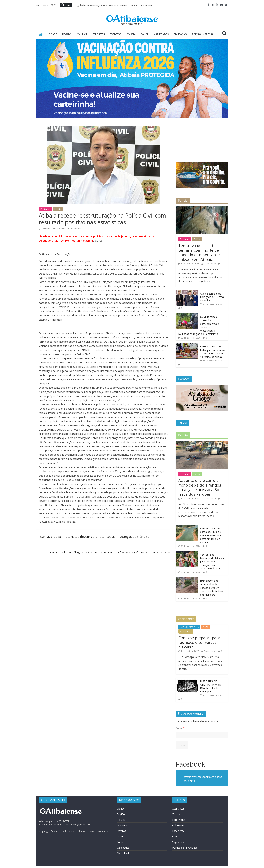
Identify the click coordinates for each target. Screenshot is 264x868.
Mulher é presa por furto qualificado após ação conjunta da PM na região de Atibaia (213, 352)
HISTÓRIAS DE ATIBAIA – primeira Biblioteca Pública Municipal (211, 686)
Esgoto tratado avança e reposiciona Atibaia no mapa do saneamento (114, 5)
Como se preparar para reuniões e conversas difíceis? (199, 642)
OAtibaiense (76, 229)
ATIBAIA (202, 139)
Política (82, 34)
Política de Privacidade (185, 848)
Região (67, 34)
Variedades (161, 34)
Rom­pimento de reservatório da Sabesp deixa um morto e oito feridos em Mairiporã (212, 588)
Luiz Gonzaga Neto (189, 627)
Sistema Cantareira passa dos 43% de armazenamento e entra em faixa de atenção (211, 535)
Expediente (178, 831)
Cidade (53, 34)
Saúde (145, 34)
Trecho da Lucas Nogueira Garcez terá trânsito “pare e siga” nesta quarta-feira (109, 552)
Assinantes (178, 809)
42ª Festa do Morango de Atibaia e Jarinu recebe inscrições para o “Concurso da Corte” (212, 561)
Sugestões (178, 842)
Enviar (182, 745)
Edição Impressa (203, 34)
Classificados (124, 853)
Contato (177, 837)
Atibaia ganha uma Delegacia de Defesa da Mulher (212, 297)
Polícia (131, 34)
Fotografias (179, 820)
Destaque (45, 209)
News (206, 627)
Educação (180, 34)
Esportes (99, 34)
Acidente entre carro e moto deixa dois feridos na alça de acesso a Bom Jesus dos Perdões (200, 487)
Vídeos (176, 814)
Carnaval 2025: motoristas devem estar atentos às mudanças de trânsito (93, 537)
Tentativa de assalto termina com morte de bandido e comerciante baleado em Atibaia (199, 252)
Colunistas (178, 825)
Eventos (116, 34)
